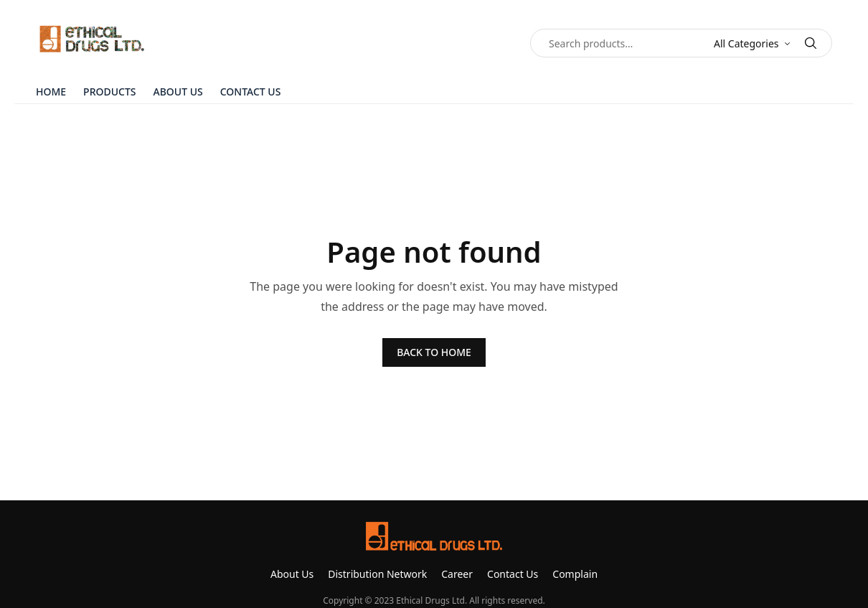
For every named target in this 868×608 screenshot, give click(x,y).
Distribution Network (377, 574)
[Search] (811, 43)
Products (109, 92)
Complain (575, 574)
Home (51, 92)
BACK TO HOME (434, 352)
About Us (178, 92)
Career (457, 574)
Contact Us (251, 92)
